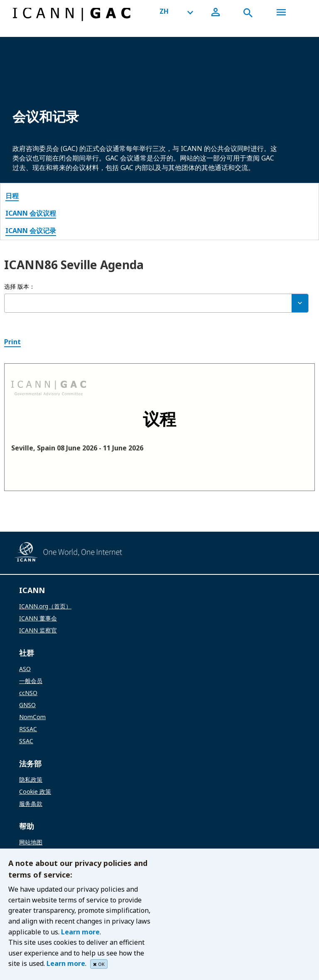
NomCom (32, 717)
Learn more (80, 932)
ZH (164, 11)
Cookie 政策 (35, 792)
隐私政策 (31, 779)
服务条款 (31, 804)
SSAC (26, 741)
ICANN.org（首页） (45, 606)
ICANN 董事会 (38, 618)
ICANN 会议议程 (31, 213)
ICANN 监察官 (38, 630)
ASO (25, 669)
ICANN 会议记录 (31, 231)
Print (12, 342)
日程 (12, 196)
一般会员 (31, 681)
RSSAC (28, 729)
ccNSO (28, 693)
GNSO (27, 705)
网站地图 (31, 842)
